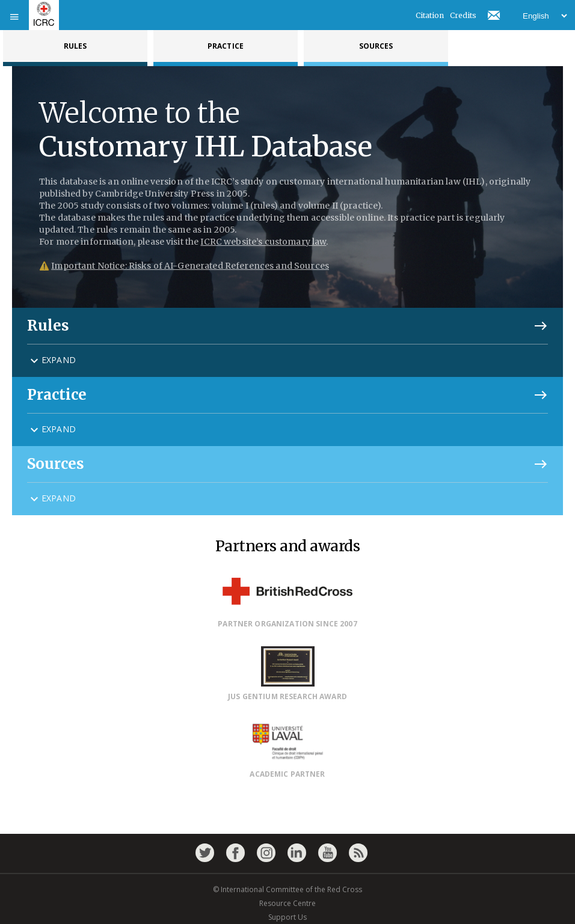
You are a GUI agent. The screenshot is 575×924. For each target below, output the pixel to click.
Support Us (287, 917)
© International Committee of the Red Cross (287, 889)
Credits (463, 15)
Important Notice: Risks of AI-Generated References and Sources (190, 266)
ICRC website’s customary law (263, 242)
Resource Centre (287, 903)
